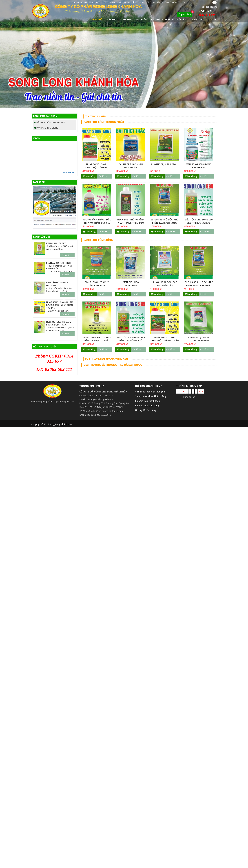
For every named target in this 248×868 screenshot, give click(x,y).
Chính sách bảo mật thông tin (150, 392)
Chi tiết (103, 176)
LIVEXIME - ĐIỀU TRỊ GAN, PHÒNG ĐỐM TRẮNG (59, 323)
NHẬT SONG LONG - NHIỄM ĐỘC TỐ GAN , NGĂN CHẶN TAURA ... (97, 167)
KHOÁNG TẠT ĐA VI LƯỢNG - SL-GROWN (199, 339)
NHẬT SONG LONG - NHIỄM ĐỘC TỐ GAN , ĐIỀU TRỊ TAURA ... (165, 341)
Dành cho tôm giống (46, 128)
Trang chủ (96, 20)
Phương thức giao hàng (147, 406)
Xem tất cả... (69, 173)
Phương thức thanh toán (147, 401)
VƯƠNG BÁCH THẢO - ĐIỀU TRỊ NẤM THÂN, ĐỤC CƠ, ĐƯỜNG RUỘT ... (97, 223)
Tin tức (127, 20)
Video (36, 138)
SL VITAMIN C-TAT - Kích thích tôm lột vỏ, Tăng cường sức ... (59, 266)
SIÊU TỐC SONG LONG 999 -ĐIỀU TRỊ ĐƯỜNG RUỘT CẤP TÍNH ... (199, 223)
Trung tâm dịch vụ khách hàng (150, 396)
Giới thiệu (113, 20)
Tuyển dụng (197, 20)
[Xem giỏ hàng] (185, 14)
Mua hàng (89, 176)
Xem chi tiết (65, 256)
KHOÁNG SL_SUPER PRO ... (165, 164)
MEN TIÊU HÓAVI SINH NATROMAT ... (57, 284)
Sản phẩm (141, 20)
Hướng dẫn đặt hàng (146, 410)
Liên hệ (213, 20)
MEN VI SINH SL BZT (56, 243)
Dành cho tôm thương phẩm (50, 122)
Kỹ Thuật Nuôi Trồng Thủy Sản (169, 20)
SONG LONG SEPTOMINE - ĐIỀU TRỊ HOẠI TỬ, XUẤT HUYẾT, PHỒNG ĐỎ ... (97, 341)
